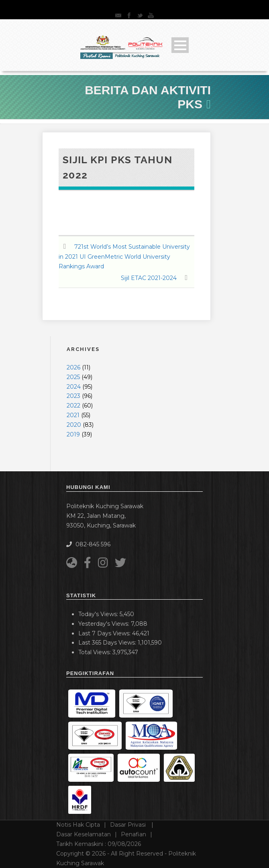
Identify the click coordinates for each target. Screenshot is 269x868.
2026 (73, 367)
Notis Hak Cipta (78, 825)
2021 (73, 415)
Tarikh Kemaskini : (99, 844)
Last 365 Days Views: (108, 643)
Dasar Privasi (129, 825)
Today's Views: (99, 614)
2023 (73, 396)
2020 (74, 425)
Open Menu (180, 45)
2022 (73, 406)
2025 (73, 377)
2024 (74, 387)
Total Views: (95, 652)
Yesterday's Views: (105, 624)
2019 (73, 434)
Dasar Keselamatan (84, 834)
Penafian (133, 834)
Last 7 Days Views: (105, 633)
